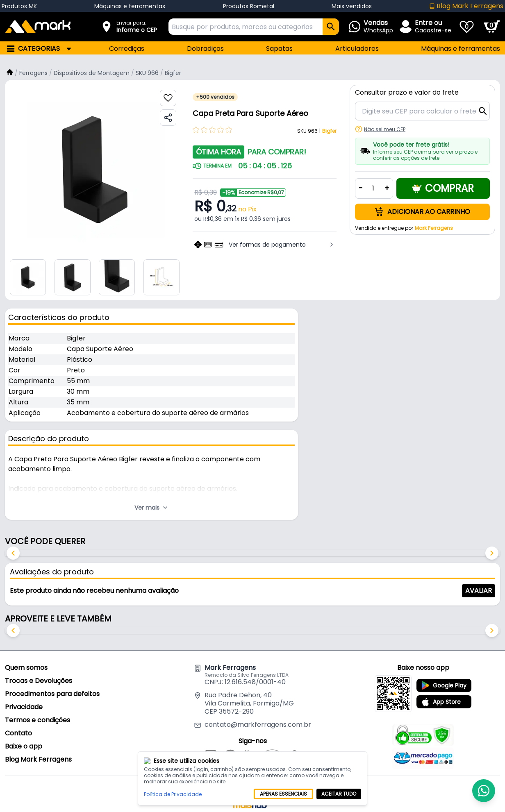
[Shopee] (295, 758)
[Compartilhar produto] (168, 118)
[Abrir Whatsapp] (377, 27)
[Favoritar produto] (168, 98)
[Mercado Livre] (272, 758)
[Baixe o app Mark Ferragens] (393, 694)
